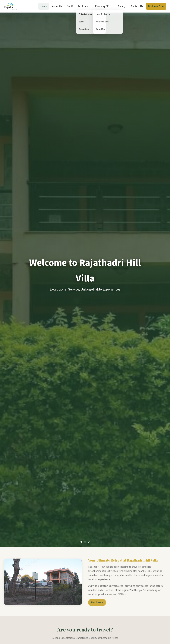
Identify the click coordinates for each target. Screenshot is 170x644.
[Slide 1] (81, 542)
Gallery (122, 6)
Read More (97, 604)
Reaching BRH (103, 6)
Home (44, 6)
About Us (57, 6)
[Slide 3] (89, 542)
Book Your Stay (156, 6)
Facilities (83, 6)
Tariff (70, 6)
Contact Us (137, 6)
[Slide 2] (85, 542)
